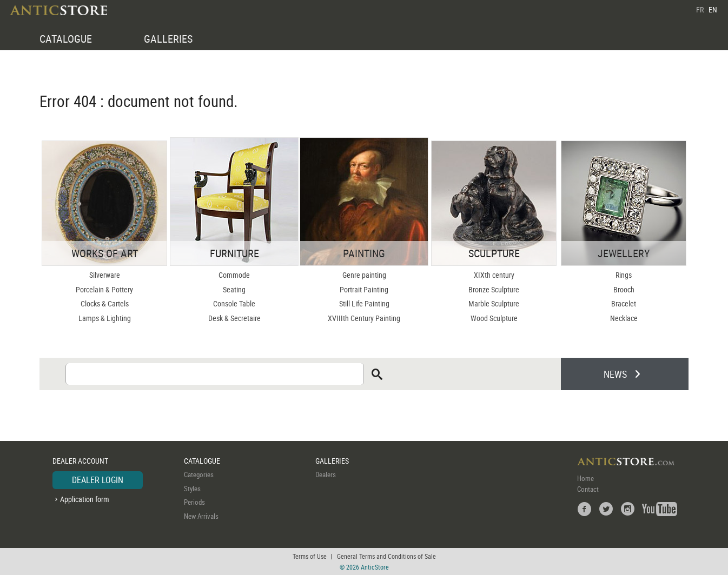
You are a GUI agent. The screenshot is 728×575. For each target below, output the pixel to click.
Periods (194, 502)
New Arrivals (201, 516)
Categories (199, 474)
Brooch (624, 289)
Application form (85, 499)
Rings (624, 275)
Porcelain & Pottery (104, 289)
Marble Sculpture (494, 303)
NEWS (615, 374)
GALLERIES (168, 39)
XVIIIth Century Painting (364, 318)
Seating (234, 289)
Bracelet (624, 303)
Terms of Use (310, 556)
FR (700, 9)
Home (585, 478)
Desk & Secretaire (234, 318)
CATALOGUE (66, 39)
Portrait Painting (364, 289)
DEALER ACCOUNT (80, 461)
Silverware (105, 275)
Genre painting (364, 275)
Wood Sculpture (494, 318)
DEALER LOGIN (98, 480)
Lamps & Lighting (105, 318)
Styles (192, 489)
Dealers (326, 474)
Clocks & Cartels (105, 303)
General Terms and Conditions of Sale (386, 556)
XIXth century (494, 275)
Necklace (624, 318)
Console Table (234, 303)
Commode (234, 275)
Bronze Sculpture (494, 289)
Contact (588, 489)
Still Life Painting (364, 303)
